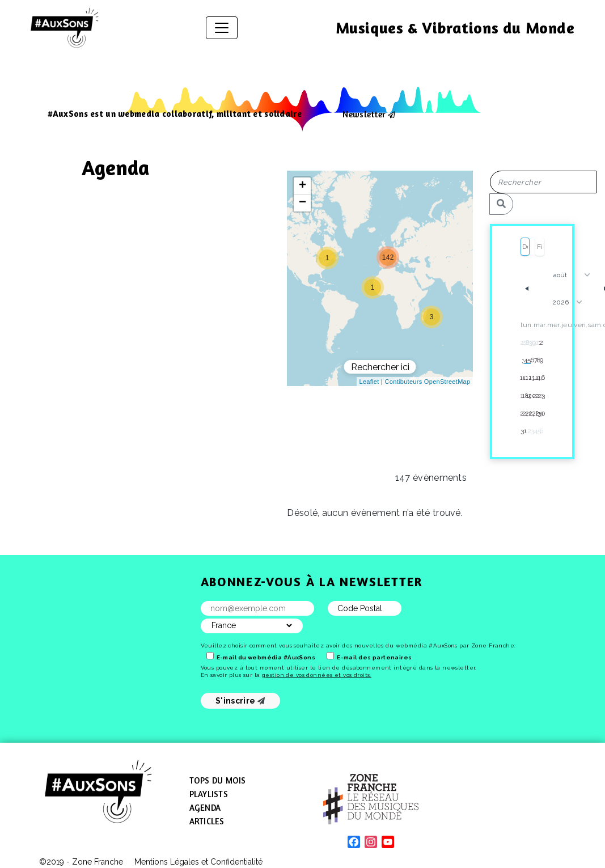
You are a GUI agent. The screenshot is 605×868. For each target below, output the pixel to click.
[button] (373, 287)
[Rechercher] (501, 204)
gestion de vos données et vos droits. (317, 675)
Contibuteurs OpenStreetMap (428, 382)
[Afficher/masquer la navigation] (222, 28)
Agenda (205, 808)
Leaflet (369, 382)
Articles (207, 821)
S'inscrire (240, 701)
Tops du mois (218, 780)
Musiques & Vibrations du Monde (455, 28)
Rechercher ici (380, 367)
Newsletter (364, 114)
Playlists (209, 794)
